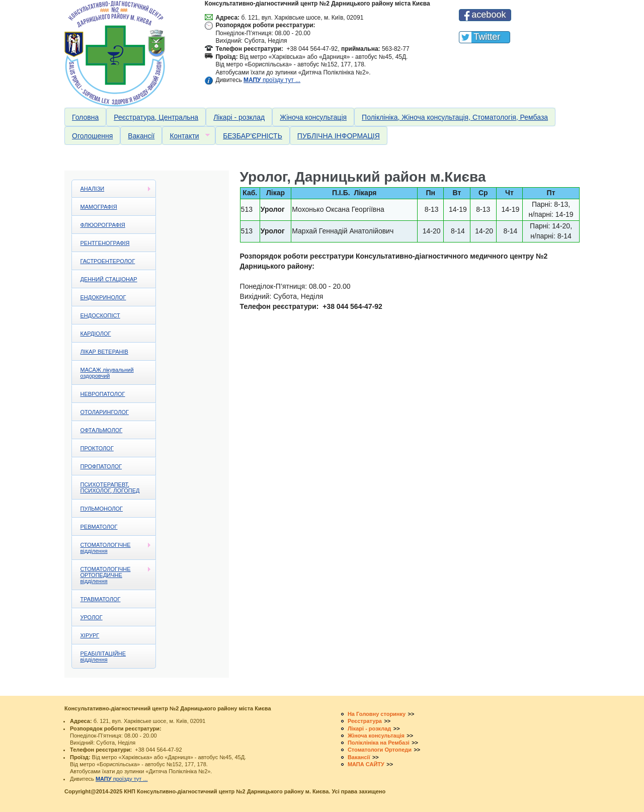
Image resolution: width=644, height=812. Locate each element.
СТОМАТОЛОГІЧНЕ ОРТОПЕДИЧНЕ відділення (112, 575)
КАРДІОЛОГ (96, 334)
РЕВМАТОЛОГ (99, 527)
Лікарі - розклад (239, 117)
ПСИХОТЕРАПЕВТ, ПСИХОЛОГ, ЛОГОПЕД (110, 488)
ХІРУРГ (90, 635)
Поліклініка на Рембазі (379, 743)
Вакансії (141, 136)
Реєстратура (365, 721)
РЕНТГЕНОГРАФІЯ (105, 243)
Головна (85, 117)
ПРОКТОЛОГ (97, 448)
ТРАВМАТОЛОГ (101, 599)
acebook (489, 15)
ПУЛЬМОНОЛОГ (102, 509)
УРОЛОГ (92, 617)
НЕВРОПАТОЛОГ (103, 394)
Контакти (186, 136)
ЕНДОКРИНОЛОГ (103, 297)
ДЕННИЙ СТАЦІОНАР (109, 279)
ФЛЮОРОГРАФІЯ (103, 225)
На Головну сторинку (377, 714)
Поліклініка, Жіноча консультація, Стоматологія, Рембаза (455, 117)
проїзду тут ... (272, 80)
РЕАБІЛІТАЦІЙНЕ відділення (103, 657)
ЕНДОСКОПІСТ (100, 315)
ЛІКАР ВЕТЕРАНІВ (104, 352)
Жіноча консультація (313, 117)
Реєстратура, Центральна (156, 117)
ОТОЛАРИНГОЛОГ (105, 412)
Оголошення (92, 136)
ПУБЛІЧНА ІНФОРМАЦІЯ (339, 136)
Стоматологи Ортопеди (380, 750)
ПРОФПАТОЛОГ (101, 466)
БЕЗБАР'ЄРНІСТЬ (253, 136)
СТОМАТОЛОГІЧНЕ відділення (112, 548)
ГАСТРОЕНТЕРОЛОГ (108, 261)
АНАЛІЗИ (112, 189)
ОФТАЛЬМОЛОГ (102, 430)
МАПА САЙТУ (366, 764)
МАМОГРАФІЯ (99, 207)
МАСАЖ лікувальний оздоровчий (107, 373)
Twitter (487, 37)
